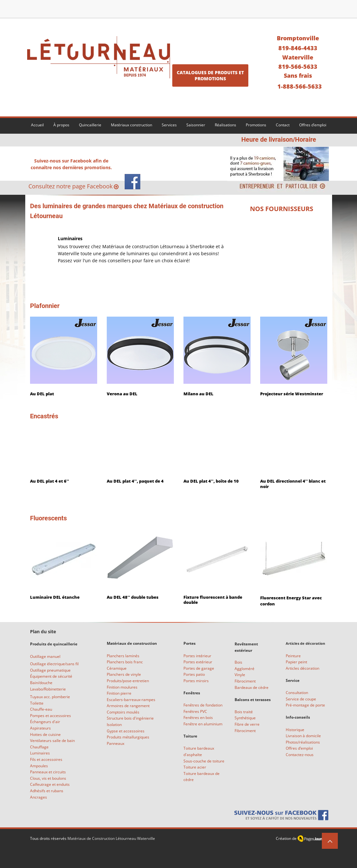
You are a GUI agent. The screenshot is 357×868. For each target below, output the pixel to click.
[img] (282, 228)
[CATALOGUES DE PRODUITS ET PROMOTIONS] (210, 75)
